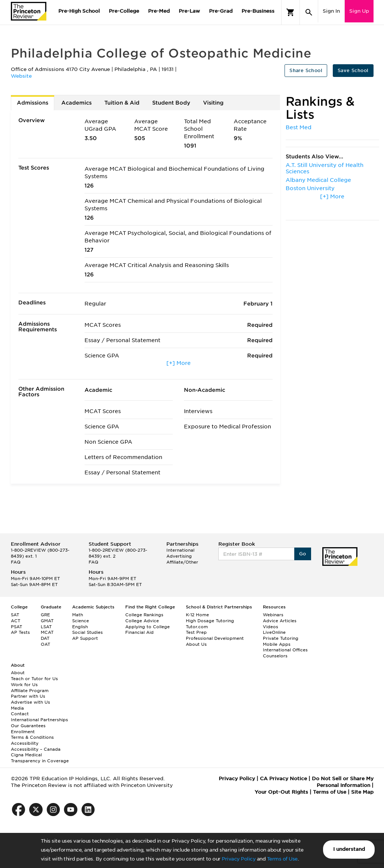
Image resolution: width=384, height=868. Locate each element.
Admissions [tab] (33, 103)
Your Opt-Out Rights (281, 792)
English (80, 627)
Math (78, 615)
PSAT (16, 627)
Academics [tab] (76, 103)
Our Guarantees (28, 726)
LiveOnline (274, 632)
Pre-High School (79, 11)
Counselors (275, 656)
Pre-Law (189, 11)
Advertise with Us (30, 702)
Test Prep (196, 632)
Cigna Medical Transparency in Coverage (40, 758)
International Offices (285, 650)
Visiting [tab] (213, 103)
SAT (15, 615)
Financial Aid (139, 632)
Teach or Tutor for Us (34, 679)
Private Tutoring (281, 638)
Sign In (331, 11)
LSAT (46, 627)
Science (81, 621)
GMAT (47, 621)
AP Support (85, 638)
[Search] (309, 12)
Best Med (299, 127)
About (18, 673)
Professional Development (215, 638)
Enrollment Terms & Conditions (32, 735)
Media (17, 708)
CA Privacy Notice (283, 779)
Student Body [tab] (171, 103)
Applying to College (148, 627)
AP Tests (20, 632)
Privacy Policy (239, 859)
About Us (196, 644)
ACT (16, 621)
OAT (45, 644)
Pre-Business (258, 11)
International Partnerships (39, 720)
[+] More (179, 363)
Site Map (362, 792)
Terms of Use (282, 859)
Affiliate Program (30, 691)
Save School (353, 70)
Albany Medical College (318, 180)
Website (21, 76)
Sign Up (359, 11)
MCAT (47, 632)
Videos (271, 627)
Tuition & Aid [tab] (122, 103)
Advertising (179, 556)
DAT (45, 638)
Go (303, 554)
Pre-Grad (221, 11)
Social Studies (87, 632)
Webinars (273, 615)
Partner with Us (28, 696)
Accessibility (25, 743)
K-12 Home (197, 615)
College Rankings (144, 615)
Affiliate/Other (182, 562)
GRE (45, 615)
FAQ (16, 562)
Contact (20, 714)
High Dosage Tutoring (210, 621)
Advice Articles (280, 621)
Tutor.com (197, 627)
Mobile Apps (277, 644)
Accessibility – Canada (36, 749)
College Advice (142, 621)
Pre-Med (159, 11)
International (180, 550)
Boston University (310, 188)
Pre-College (124, 11)
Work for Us (24, 685)
